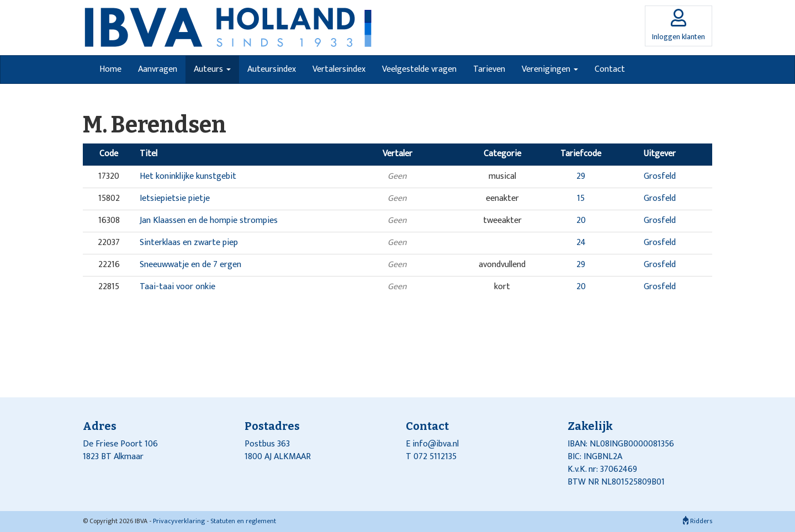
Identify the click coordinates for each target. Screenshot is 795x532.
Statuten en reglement (243, 521)
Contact (610, 69)
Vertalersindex (339, 69)
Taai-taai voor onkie (177, 287)
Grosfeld (660, 176)
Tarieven (489, 69)
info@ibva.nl (436, 444)
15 (581, 198)
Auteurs (212, 69)
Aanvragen (158, 69)
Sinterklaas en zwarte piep (189, 243)
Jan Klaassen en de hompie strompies (209, 220)
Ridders (698, 521)
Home (110, 69)
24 (581, 243)
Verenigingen (550, 69)
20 (581, 220)
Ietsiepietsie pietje (175, 198)
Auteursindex (272, 69)
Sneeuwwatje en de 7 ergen (190, 265)
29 (581, 176)
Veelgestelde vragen (419, 69)
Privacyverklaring (179, 521)
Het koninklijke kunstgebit (188, 176)
